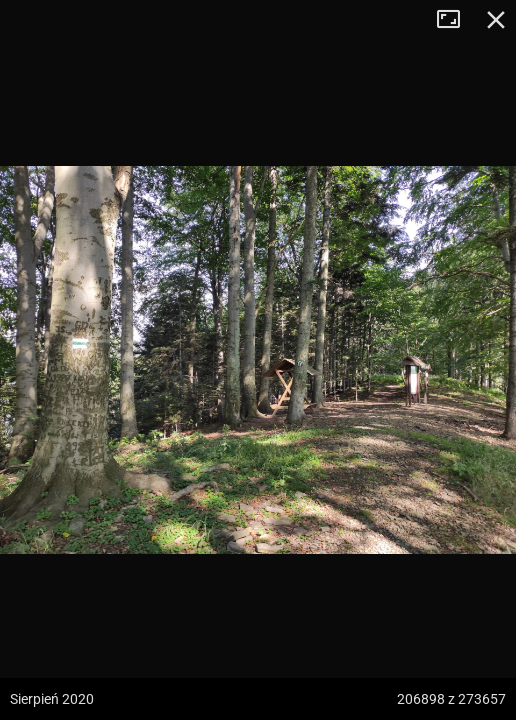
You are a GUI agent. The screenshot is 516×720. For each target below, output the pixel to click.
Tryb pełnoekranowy (456, 20)
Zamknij (496, 20)
